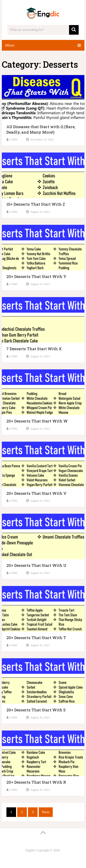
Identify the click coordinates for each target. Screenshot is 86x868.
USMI (14, 139)
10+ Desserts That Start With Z (36, 204)
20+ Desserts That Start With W (37, 421)
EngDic (30, 850)
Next (46, 812)
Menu (10, 45)
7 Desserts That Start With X (34, 349)
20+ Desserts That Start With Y (36, 276)
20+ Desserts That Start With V (36, 493)
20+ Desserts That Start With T (36, 638)
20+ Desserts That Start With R (36, 782)
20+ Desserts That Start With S (36, 710)
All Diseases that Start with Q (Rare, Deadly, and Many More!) (41, 129)
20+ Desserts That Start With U (36, 565)
